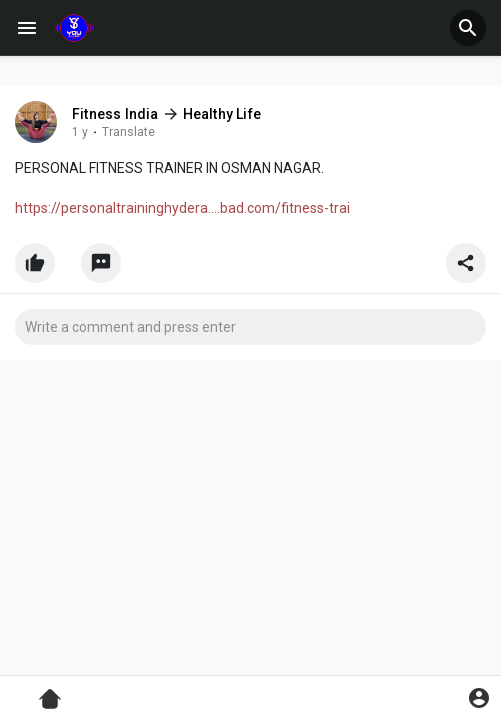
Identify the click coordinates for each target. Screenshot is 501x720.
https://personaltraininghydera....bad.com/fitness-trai (182, 208)
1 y (80, 132)
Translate (128, 132)
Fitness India (115, 114)
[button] (468, 28)
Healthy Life (222, 114)
